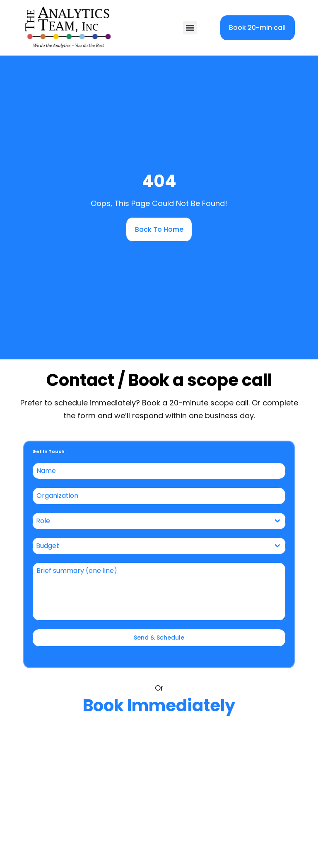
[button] (190, 28)
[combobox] (159, 521)
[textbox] (151, 521)
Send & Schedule (159, 638)
